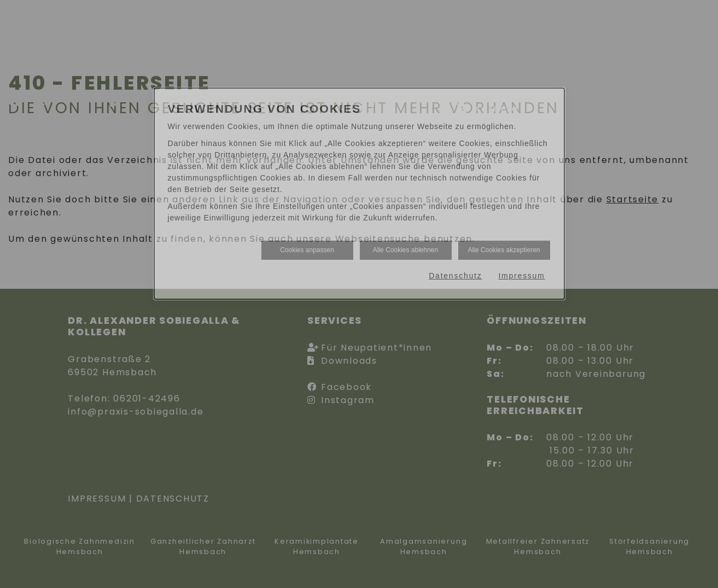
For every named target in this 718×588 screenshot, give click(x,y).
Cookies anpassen (307, 250)
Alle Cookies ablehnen (405, 250)
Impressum (521, 276)
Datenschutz (455, 276)
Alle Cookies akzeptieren (504, 250)
